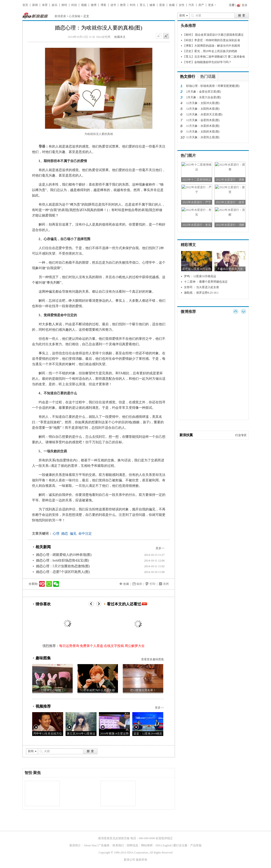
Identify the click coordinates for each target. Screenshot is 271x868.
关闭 (166, 584)
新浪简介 (75, 845)
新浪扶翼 (186, 435)
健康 (152, 5)
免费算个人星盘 (92, 646)
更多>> (160, 548)
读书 (113, 5)
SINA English (163, 845)
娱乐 (55, 5)
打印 (153, 584)
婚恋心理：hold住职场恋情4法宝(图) (63, 560)
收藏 (172, 5)
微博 (94, 5)
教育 (123, 5)
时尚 (133, 5)
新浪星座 (60, 16)
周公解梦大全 (135, 646)
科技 (74, 5)
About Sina (90, 845)
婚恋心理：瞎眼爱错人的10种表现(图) (64, 555)
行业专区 (241, 435)
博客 (103, 5)
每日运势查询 (69, 646)
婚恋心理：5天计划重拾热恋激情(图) (63, 566)
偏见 (73, 534)
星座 (162, 5)
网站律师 (147, 845)
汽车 (191, 5)
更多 (211, 5)
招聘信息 (133, 845)
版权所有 (142, 860)
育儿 (143, 5)
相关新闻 (43, 547)
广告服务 (104, 845)
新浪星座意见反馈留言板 (114, 838)
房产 (201, 5)
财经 (64, 5)
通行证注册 (180, 845)
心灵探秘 (75, 16)
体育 (45, 5)
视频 (84, 5)
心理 (56, 534)
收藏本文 (120, 37)
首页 (25, 5)
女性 (182, 5)
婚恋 (65, 534)
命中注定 (85, 534)
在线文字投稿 (114, 646)
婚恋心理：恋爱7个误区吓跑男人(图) (63, 572)
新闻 (35, 5)
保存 (139, 584)
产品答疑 (196, 845)
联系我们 (118, 845)
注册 (232, 5)
